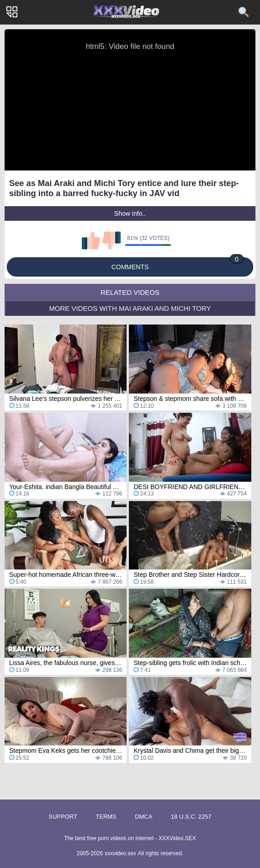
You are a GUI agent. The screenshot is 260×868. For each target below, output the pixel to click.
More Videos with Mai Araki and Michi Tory (130, 308)
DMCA (143, 817)
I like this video (91, 240)
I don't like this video (111, 240)
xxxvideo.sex (120, 853)
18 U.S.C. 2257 (191, 817)
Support (63, 817)
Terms (106, 817)
